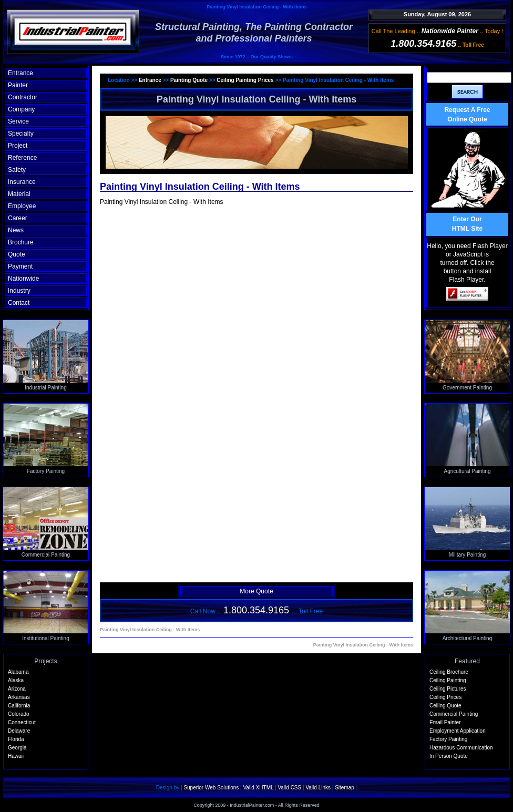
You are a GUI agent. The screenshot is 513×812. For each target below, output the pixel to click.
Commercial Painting (454, 714)
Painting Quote (190, 80)
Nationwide (23, 279)
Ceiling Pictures (448, 689)
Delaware (19, 731)
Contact (19, 303)
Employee (22, 206)
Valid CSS (289, 788)
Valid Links (318, 788)
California (19, 706)
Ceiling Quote (445, 706)
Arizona (17, 689)
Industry (19, 291)
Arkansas (19, 697)
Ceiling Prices (445, 697)
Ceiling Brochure (449, 672)
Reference (22, 158)
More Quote (256, 591)
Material (19, 194)
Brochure (21, 242)
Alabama (18, 672)
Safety (17, 170)
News (16, 230)
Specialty (21, 133)
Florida (16, 739)
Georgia (17, 748)
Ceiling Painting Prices (246, 80)
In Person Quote (449, 756)
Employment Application (458, 731)
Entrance (20, 73)
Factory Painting (448, 739)
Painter (18, 85)
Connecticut (22, 722)
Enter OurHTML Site (467, 224)
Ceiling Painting (448, 680)
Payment (20, 266)
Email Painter (445, 722)
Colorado (19, 714)
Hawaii (16, 756)
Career (18, 218)
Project (18, 146)
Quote (17, 254)
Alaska (16, 680)
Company (21, 109)
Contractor (23, 97)
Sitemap (345, 788)
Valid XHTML (258, 788)
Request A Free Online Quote (467, 115)
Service (18, 121)
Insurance (22, 182)
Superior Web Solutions (211, 788)
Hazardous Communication (461, 748)
